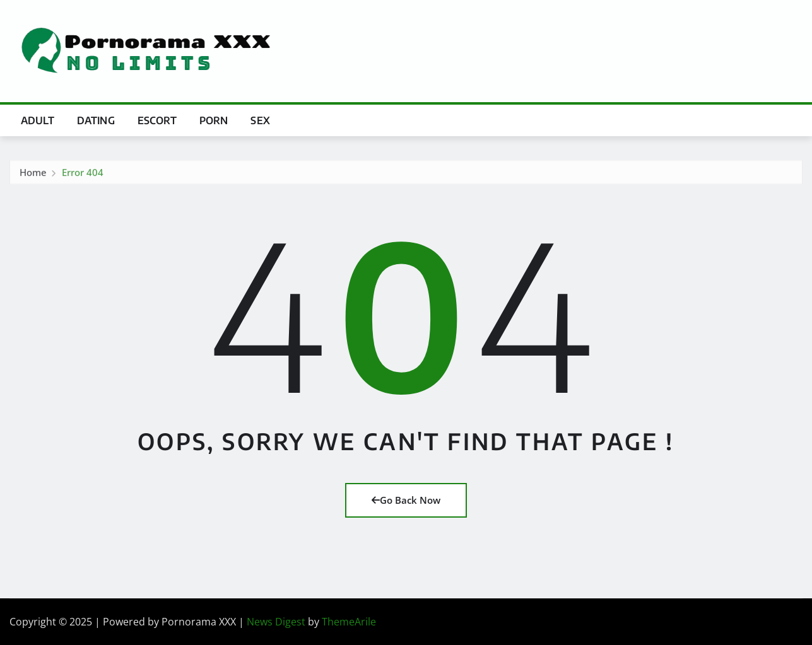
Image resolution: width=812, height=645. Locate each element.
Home (33, 175)
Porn (214, 120)
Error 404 (83, 175)
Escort (157, 120)
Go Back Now (406, 500)
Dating (96, 120)
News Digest (276, 622)
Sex (260, 120)
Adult (38, 120)
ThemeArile (349, 622)
